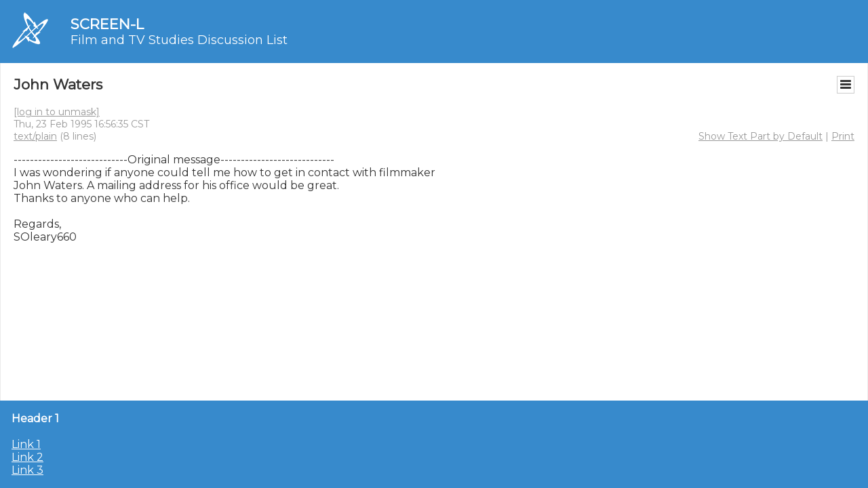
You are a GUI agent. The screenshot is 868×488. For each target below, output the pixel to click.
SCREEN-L (107, 24)
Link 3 (27, 470)
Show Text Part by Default (761, 136)
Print (843, 136)
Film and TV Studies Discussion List (179, 40)
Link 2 (27, 457)
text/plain (35, 136)
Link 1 (26, 444)
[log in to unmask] (57, 112)
